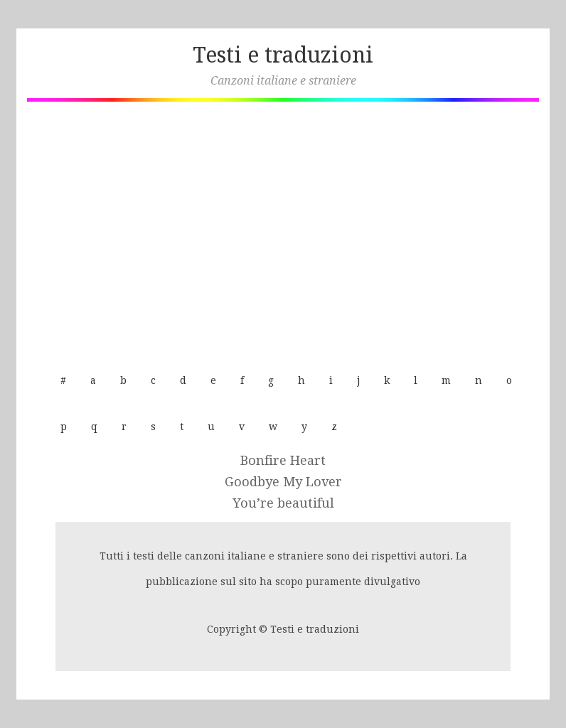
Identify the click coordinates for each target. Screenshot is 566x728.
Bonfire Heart (283, 460)
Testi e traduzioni (283, 55)
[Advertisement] (283, 230)
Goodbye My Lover (283, 482)
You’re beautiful (283, 503)
